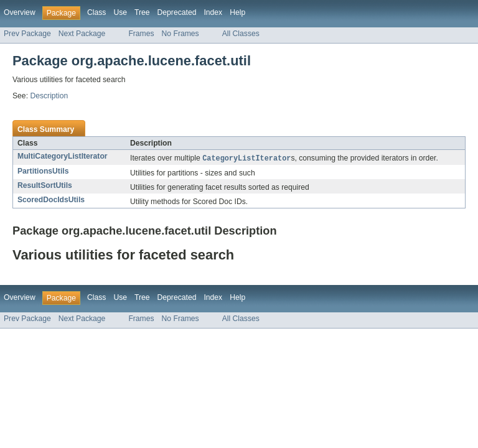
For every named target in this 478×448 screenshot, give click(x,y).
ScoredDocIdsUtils (51, 200)
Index (213, 12)
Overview (20, 12)
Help (237, 12)
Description (49, 96)
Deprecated (177, 12)
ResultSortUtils (45, 186)
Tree (142, 12)
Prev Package (27, 34)
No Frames (180, 34)
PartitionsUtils (43, 172)
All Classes (241, 34)
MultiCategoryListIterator (63, 156)
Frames (141, 34)
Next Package (82, 34)
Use (120, 12)
